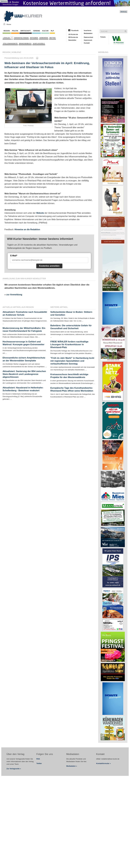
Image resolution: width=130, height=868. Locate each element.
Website (40, 213)
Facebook (75, 31)
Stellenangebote (10, 44)
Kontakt (87, 43)
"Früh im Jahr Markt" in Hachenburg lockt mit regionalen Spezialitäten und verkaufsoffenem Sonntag (72, 361)
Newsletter (72, 40)
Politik (15, 31)
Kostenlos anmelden (49, 266)
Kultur (45, 31)
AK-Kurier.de (73, 34)
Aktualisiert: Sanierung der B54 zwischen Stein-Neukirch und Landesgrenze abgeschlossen (24, 374)
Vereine (36, 31)
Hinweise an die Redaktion (27, 229)
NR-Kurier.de (73, 37)
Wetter (52, 38)
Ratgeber (34, 38)
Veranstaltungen (21, 38)
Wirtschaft (26, 31)
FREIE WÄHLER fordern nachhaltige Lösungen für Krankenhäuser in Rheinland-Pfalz (69, 345)
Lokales (8, 38)
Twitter (39, 763)
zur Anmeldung (14, 295)
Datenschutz (88, 37)
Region (7, 31)
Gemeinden (44, 38)
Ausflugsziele (39, 44)
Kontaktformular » (103, 763)
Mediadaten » (72, 766)
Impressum (88, 40)
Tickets (103, 37)
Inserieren (88, 31)
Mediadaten (88, 33)
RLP (52, 31)
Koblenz (16, 52)
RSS (38, 759)
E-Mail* (14, 256)
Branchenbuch (25, 44)
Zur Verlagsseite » (14, 769)
